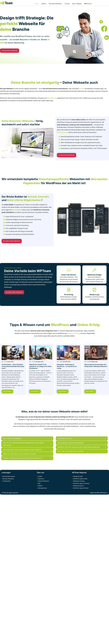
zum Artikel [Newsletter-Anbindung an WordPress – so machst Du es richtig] (63, 391)
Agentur (44, 4)
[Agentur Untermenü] (47, 4)
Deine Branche (52, 98)
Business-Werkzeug (74, 333)
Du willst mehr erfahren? (14, 292)
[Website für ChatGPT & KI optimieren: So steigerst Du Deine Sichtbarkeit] (41, 353)
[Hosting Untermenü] (70, 4)
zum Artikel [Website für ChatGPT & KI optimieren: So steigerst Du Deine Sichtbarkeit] (35, 391)
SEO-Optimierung (63, 132)
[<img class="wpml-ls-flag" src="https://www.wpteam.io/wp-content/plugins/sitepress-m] (92, 4)
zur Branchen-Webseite (67, 155)
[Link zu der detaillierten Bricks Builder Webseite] (83, 220)
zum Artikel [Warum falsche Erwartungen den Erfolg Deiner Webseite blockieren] (90, 391)
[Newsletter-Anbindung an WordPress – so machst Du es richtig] (68, 353)
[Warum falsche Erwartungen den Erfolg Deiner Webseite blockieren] (96, 353)
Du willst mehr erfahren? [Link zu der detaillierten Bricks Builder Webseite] (12, 241)
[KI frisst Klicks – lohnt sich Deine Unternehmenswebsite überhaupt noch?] (13, 353)
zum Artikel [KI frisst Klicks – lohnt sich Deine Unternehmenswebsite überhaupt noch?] (7, 391)
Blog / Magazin (77, 4)
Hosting (67, 4)
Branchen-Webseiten (55, 4)
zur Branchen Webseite (10, 51)
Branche (82, 89)
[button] (27, 438)
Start (37, 4)
